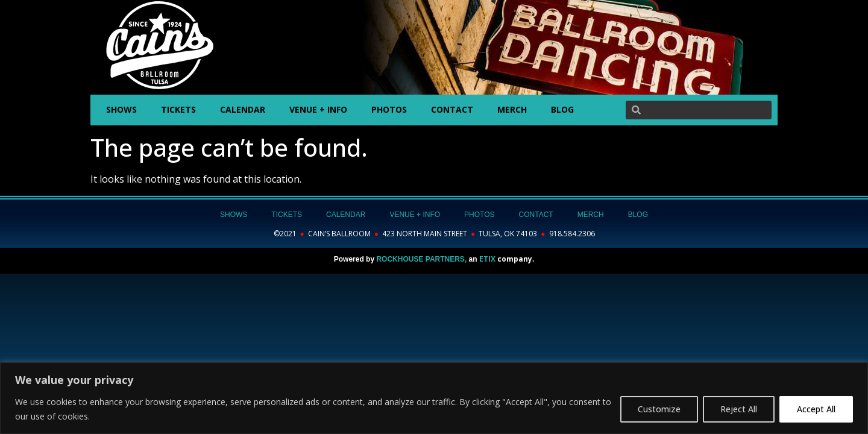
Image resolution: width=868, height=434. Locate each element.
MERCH (512, 109)
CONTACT (452, 109)
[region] (434, 398)
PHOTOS (389, 109)
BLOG (562, 109)
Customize (659, 409)
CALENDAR (243, 109)
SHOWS (121, 109)
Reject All (739, 409)
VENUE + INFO (318, 109)
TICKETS (178, 109)
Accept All (816, 409)
